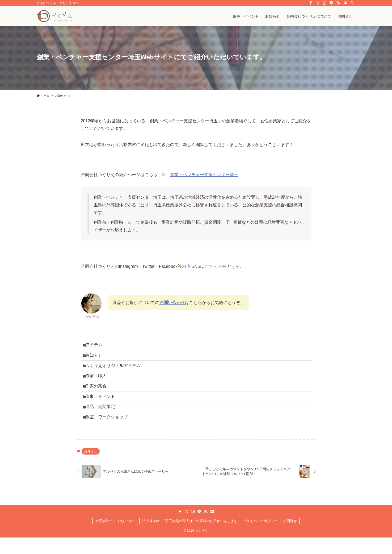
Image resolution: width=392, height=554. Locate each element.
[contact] (345, 3)
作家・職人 (99, 384)
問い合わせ (174, 303)
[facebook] (311, 3)
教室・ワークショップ (109, 434)
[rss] (338, 3)
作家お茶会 (99, 396)
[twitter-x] (318, 3)
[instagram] (324, 3)
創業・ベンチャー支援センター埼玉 (204, 175)
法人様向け (151, 540)
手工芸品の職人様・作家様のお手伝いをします (201, 540)
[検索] (352, 3)
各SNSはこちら (202, 266)
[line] (331, 3)
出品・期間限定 (103, 422)
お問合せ (290, 540)
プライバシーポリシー (260, 540)
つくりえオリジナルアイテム (116, 371)
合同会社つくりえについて (116, 540)
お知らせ (97, 359)
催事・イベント (103, 409)
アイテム (97, 346)
